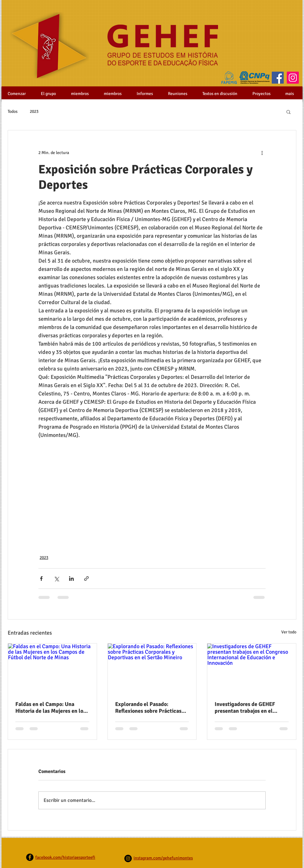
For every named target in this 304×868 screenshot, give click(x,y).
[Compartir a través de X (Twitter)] (56, 579)
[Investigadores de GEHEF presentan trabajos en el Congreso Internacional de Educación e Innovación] (252, 668)
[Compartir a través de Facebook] (41, 579)
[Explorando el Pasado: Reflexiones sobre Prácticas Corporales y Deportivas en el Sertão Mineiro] (152, 668)
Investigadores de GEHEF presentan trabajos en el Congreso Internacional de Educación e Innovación (246, 707)
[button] (288, 112)
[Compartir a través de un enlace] (86, 579)
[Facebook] (278, 78)
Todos (13, 111)
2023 (34, 111)
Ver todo (289, 632)
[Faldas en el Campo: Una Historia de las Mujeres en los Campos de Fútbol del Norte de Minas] (52, 668)
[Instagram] (293, 78)
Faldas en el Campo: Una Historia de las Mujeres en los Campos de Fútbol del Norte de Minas (51, 707)
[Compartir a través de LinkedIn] (71, 579)
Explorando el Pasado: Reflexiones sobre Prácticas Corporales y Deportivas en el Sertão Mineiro (150, 707)
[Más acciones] (262, 153)
